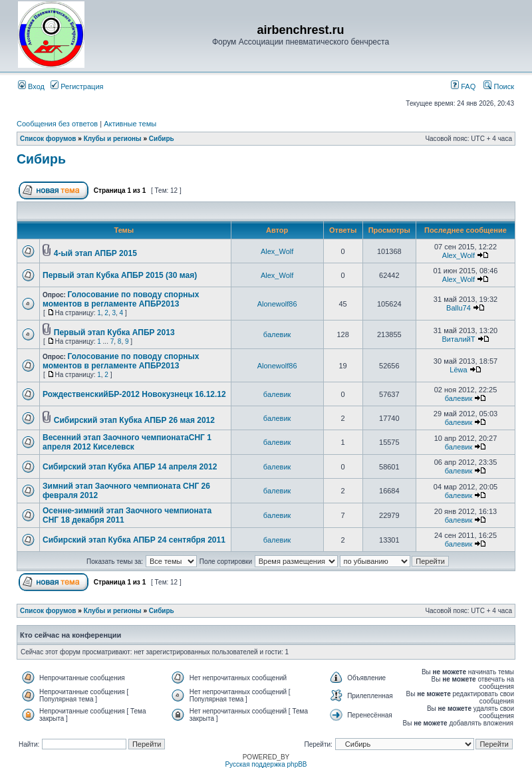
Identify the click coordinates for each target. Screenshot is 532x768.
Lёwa (458, 370)
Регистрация (77, 86)
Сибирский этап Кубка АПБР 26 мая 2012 (134, 420)
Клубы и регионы (113, 139)
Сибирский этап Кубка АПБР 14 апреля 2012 (130, 467)
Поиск (499, 86)
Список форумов (48, 139)
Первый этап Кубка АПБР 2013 (114, 332)
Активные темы (130, 124)
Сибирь (162, 139)
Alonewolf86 (277, 304)
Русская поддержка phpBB (266, 764)
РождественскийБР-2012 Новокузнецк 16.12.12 (134, 394)
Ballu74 (459, 308)
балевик (277, 334)
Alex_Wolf (277, 251)
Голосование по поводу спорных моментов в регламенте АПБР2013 (121, 299)
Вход (31, 86)
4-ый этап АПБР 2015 (95, 253)
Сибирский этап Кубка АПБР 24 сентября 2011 (134, 540)
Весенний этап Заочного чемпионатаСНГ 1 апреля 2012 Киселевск (127, 442)
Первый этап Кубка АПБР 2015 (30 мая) (120, 275)
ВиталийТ (458, 339)
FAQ (463, 86)
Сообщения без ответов (57, 124)
